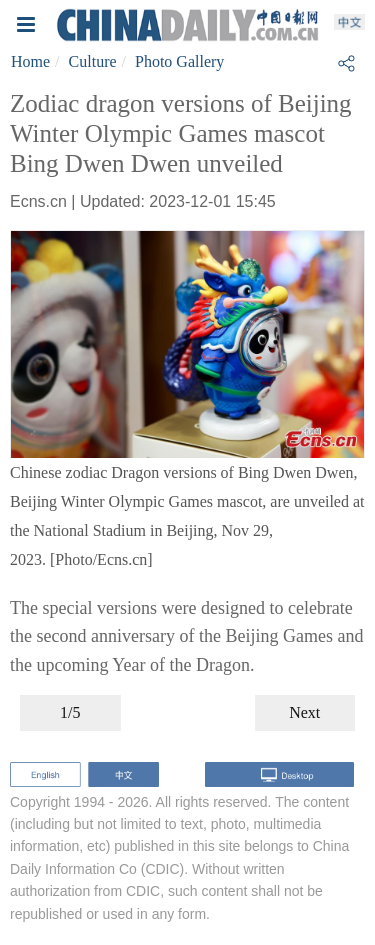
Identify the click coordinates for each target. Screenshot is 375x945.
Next (304, 712)
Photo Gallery (179, 61)
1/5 (70, 712)
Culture (93, 61)
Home (30, 61)
